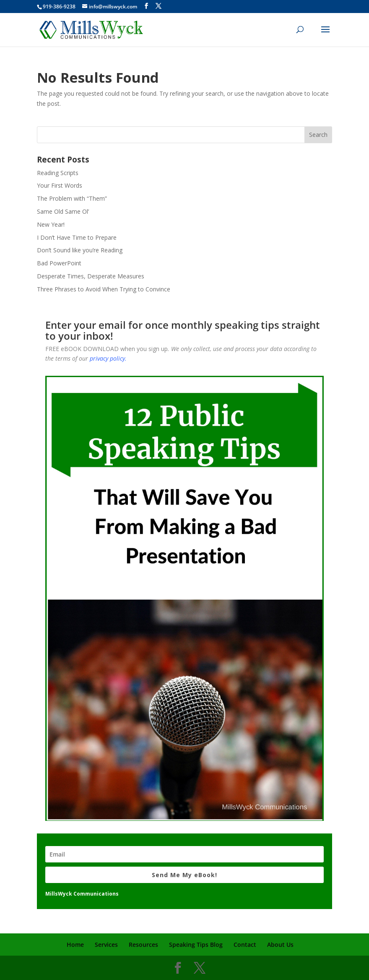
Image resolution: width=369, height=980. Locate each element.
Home (75, 945)
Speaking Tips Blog (196, 945)
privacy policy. (108, 358)
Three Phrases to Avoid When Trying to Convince (104, 289)
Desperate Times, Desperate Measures (91, 276)
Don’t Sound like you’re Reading (80, 250)
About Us (280, 945)
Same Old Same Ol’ (63, 211)
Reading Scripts (58, 173)
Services (106, 945)
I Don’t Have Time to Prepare (77, 237)
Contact (245, 945)
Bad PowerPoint (59, 263)
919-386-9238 (59, 7)
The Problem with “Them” (72, 198)
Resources (143, 945)
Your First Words (60, 185)
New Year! (51, 224)
